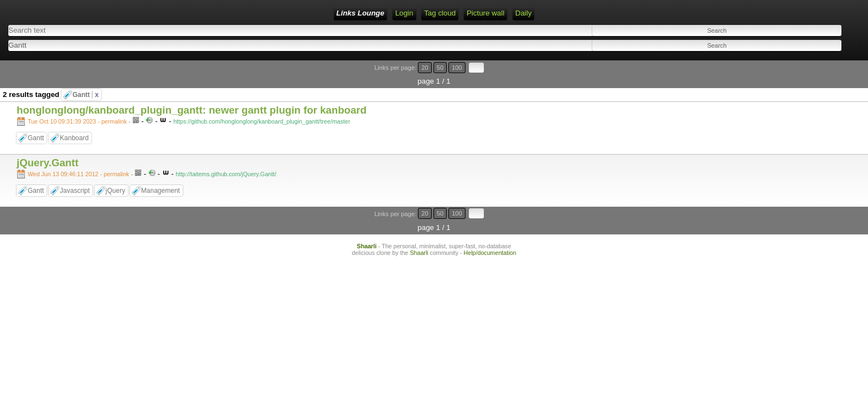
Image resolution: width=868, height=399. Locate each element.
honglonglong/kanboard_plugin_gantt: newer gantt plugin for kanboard (192, 91)
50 (816, 62)
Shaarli (367, 213)
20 (806, 62)
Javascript (75, 172)
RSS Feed (215, 13)
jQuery (115, 172)
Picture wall (304, 13)
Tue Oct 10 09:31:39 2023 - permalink (77, 103)
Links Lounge (103, 13)
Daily (342, 13)
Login (178, 13)
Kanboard (74, 119)
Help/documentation (490, 219)
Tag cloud (258, 13)
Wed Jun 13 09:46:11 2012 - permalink (78, 155)
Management (161, 172)
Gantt (86, 76)
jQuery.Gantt (48, 144)
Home (148, 13)
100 (828, 62)
